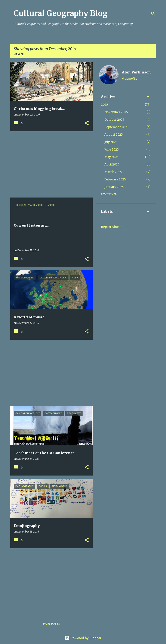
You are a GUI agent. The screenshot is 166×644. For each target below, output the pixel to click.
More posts (52, 624)
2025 (104, 105)
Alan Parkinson (136, 72)
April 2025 (112, 164)
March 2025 (113, 172)
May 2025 (111, 157)
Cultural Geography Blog (61, 13)
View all (19, 54)
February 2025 (115, 179)
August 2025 (114, 135)
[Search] (153, 14)
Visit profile (130, 79)
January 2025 (114, 187)
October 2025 (114, 120)
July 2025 (111, 142)
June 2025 (112, 149)
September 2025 (116, 127)
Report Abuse (111, 227)
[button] (87, 123)
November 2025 (116, 112)
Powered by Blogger (83, 638)
